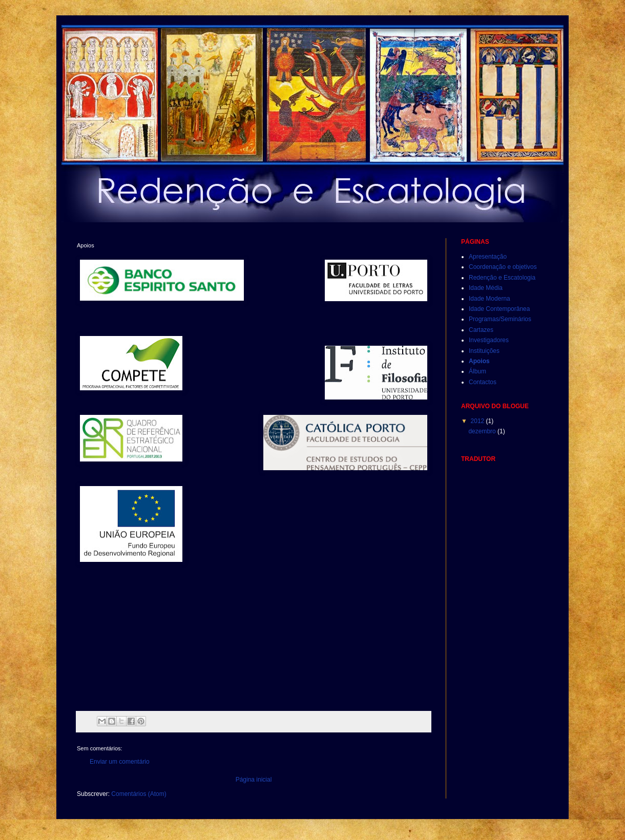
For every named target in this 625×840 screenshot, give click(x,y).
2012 (478, 421)
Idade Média (486, 288)
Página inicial (254, 780)
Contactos (483, 382)
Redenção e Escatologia (502, 278)
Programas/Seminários (500, 319)
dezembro (483, 431)
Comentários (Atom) (139, 794)
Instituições (484, 351)
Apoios (479, 361)
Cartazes (481, 330)
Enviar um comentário (120, 762)
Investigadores (489, 340)
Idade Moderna (489, 299)
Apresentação (488, 257)
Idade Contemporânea (499, 309)
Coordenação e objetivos (503, 267)
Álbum (477, 371)
